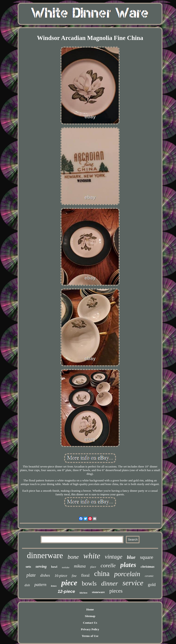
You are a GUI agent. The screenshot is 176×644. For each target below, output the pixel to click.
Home (90, 609)
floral (85, 575)
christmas (148, 567)
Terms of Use (90, 636)
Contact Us (90, 623)
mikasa (80, 566)
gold (152, 585)
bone (73, 557)
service (133, 583)
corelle (108, 565)
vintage (114, 557)
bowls (89, 583)
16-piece (61, 576)
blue (131, 557)
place (93, 567)
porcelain (127, 574)
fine (74, 576)
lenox (54, 586)
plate (31, 575)
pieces (116, 591)
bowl (54, 567)
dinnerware (45, 556)
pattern (40, 585)
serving (41, 566)
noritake (66, 567)
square (147, 557)
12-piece (66, 591)
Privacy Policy (90, 629)
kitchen (83, 593)
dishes (45, 575)
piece (69, 583)
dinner (110, 583)
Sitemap (90, 616)
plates (128, 565)
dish (27, 585)
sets (28, 567)
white (92, 556)
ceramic (149, 576)
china (102, 574)
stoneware (98, 592)
